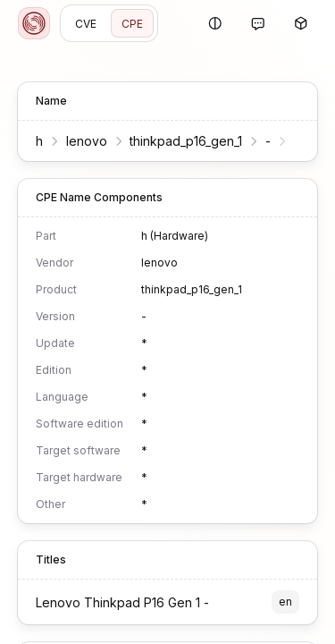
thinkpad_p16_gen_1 (186, 141)
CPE (132, 24)
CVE (86, 24)
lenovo (87, 141)
